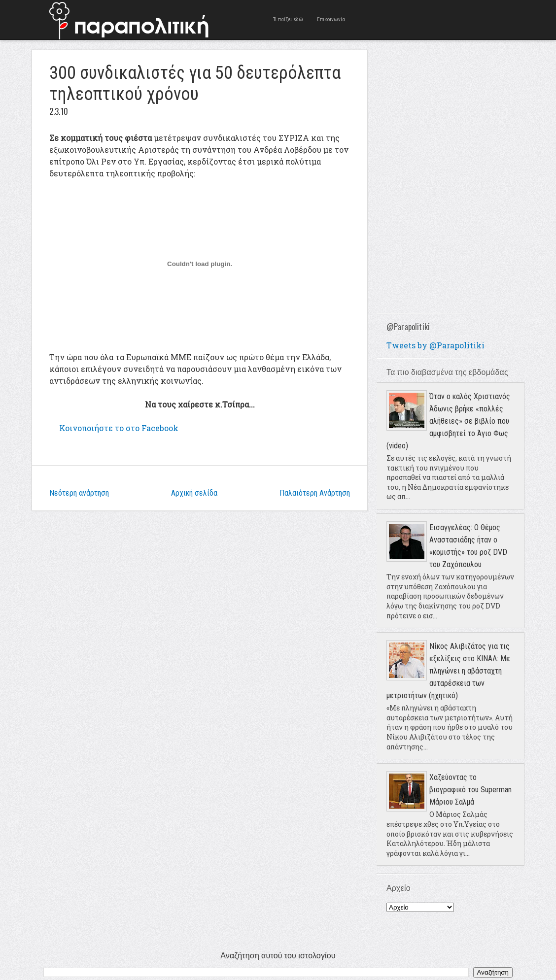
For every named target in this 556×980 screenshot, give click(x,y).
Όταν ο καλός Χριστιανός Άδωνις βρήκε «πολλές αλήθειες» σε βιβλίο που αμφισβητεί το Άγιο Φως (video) (448, 421)
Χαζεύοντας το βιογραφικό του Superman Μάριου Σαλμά (470, 790)
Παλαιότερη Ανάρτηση (315, 493)
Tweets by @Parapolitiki (435, 345)
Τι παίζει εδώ (288, 19)
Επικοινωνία (331, 19)
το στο (119, 428)
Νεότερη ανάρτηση (79, 493)
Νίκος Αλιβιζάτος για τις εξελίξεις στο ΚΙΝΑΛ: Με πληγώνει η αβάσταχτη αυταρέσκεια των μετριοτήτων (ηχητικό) (448, 671)
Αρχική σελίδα (194, 493)
